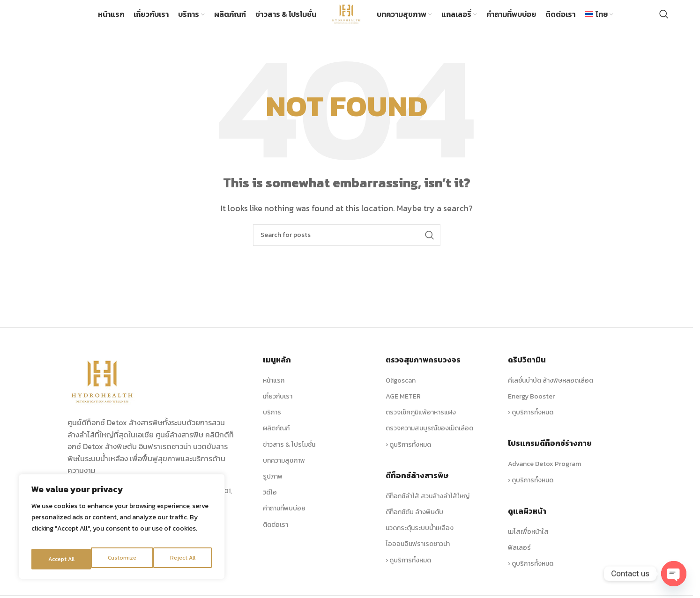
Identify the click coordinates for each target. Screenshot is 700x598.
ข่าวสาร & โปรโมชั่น (289, 456)
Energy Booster (531, 408)
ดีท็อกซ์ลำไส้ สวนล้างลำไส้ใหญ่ (428, 507)
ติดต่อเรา (276, 536)
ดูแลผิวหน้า (527, 522)
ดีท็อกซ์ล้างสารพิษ (417, 487)
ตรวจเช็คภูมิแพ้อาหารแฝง (421, 424)
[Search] (664, 20)
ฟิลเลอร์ (519, 559)
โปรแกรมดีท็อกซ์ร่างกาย (550, 455)
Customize (61, 559)
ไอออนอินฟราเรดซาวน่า (418, 556)
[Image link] (103, 392)
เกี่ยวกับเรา (278, 408)
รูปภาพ (273, 488)
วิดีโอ (270, 504)
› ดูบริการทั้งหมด (408, 456)
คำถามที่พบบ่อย (284, 520)
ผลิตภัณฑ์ (276, 440)
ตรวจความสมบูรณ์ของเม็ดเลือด (429, 440)
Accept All (183, 559)
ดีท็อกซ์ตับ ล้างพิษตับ (414, 524)
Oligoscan (401, 392)
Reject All (123, 559)
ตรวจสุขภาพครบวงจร (423, 371)
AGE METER (403, 408)
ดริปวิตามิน (527, 371)
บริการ (272, 424)
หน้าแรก (274, 392)
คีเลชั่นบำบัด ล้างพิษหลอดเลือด (551, 392)
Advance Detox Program (544, 476)
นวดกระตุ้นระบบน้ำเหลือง (420, 540)
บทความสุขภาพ (284, 472)
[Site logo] (346, 19)
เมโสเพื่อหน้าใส (528, 543)
